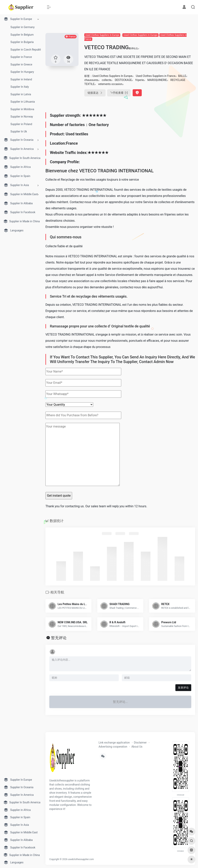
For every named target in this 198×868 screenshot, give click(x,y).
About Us (137, 747)
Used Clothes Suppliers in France (155, 76)
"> (119, 93)
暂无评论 (59, 638)
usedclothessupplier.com (81, 859)
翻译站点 (134, 48)
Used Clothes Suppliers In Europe (102, 35)
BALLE (182, 76)
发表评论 (183, 688)
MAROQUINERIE (157, 80)
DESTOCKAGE (123, 80)
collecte (106, 80)
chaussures (91, 80)
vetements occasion (110, 84)
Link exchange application (114, 743)
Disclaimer (140, 743)
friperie (140, 80)
